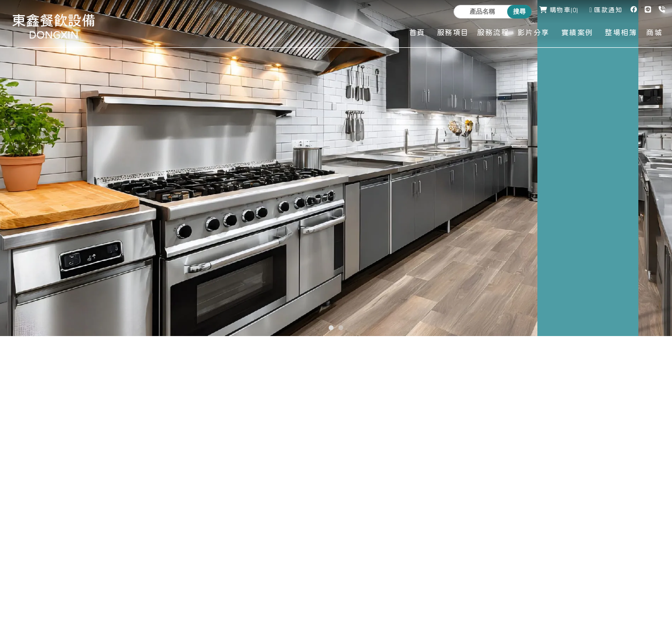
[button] (331, 328)
